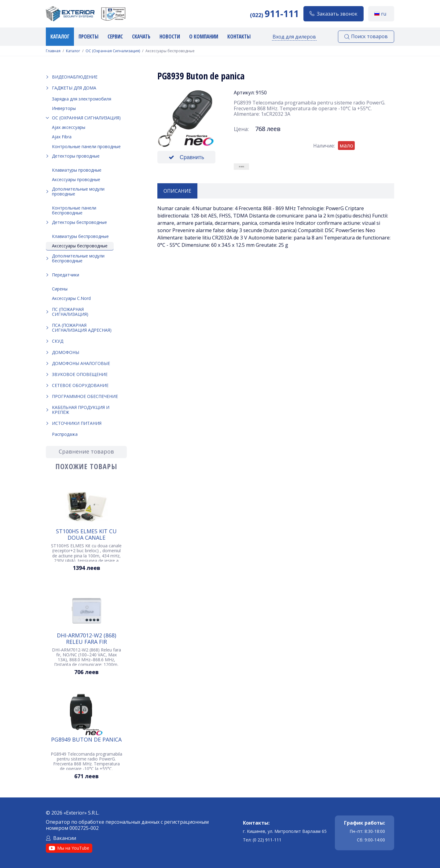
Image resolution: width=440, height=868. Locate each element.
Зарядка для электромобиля (82, 99)
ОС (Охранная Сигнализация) (113, 51)
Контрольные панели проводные (86, 146)
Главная (53, 51)
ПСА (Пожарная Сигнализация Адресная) (82, 328)
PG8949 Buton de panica (86, 740)
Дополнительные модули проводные (78, 191)
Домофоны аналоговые (81, 363)
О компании (204, 36)
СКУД (58, 341)
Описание (177, 191)
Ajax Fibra (62, 137)
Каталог (60, 36)
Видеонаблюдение (75, 77)
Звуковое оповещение (80, 374)
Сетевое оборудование (80, 385)
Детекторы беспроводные (79, 222)
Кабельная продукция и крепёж (81, 410)
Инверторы (64, 108)
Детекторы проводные (76, 156)
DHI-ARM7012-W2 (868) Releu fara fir (86, 638)
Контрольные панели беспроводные (74, 210)
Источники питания (77, 423)
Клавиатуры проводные (77, 170)
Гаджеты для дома (74, 88)
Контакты (239, 36)
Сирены (60, 289)
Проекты (88, 36)
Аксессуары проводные (76, 179)
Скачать (141, 36)
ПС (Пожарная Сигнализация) (70, 312)
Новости (170, 36)
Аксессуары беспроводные (80, 246)
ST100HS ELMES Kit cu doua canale (86, 534)
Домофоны (66, 352)
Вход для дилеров (294, 37)
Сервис (115, 36)
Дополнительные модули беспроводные (78, 258)
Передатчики (66, 275)
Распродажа (65, 434)
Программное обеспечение (85, 396)
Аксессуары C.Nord (71, 298)
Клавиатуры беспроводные (80, 236)
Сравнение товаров (86, 451)
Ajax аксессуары (69, 127)
